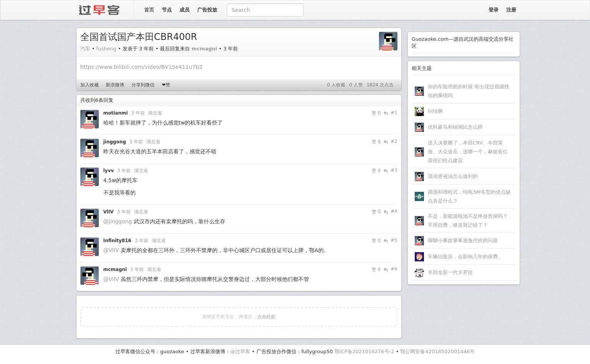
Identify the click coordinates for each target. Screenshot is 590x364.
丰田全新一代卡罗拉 (450, 272)
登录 (494, 10)
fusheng (106, 49)
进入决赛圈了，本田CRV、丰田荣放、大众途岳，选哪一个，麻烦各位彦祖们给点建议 (468, 152)
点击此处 (266, 317)
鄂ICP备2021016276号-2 (364, 352)
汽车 (85, 49)
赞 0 (376, 113)
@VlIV (111, 250)
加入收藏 (90, 85)
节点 (167, 10)
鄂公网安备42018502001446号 (437, 352)
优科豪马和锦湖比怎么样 (455, 127)
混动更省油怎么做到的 (453, 176)
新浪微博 (115, 85)
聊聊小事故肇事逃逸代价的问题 (463, 240)
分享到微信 (143, 85)
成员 (184, 10)
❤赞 (166, 85)
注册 (511, 10)
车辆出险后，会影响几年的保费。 (465, 257)
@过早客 (240, 352)
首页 (149, 10)
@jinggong (118, 221)
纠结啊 (435, 111)
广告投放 (207, 10)
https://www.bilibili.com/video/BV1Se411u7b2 (141, 67)
